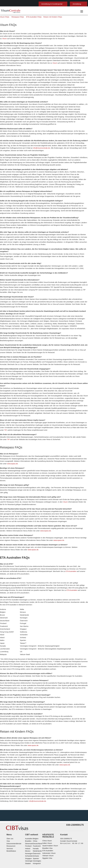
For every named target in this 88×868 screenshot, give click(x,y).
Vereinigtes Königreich (40, 843)
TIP (83, 425)
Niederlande (37, 833)
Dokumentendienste (14, 825)
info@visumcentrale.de (29, 153)
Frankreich (36, 828)
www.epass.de (79, 458)
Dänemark (28, 825)
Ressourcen (11, 828)
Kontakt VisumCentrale (68, 823)
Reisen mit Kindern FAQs (46, 29)
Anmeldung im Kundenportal (42, 4)
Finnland (27, 828)
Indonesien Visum (49, 835)
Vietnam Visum (48, 837)
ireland (27, 830)
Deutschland (37, 825)
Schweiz (35, 838)
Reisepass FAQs (15, 29)
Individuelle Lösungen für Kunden (20, 850)
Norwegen (28, 835)
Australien (28, 820)
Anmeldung (66, 4)
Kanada (35, 830)
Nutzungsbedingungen (70, 850)
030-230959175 (65, 820)
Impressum (25, 853)
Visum (78, 48)
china (34, 823)
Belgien (35, 820)
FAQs (37, 850)
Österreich (36, 835)
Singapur (27, 840)
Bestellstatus (11, 833)
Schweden (28, 838)
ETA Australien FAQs (30, 29)
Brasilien (27, 823)
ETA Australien (57, 561)
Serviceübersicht (38, 853)
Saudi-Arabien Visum (50, 827)
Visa (8, 823)
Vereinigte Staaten (31, 843)
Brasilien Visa (47, 830)
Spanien (35, 840)
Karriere (50, 853)
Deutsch (81, 3)
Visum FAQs (5, 29)
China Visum (47, 823)
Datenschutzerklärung (50, 850)
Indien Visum (47, 825)
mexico (27, 833)
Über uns (10, 820)
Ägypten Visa (47, 840)
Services (9, 830)
